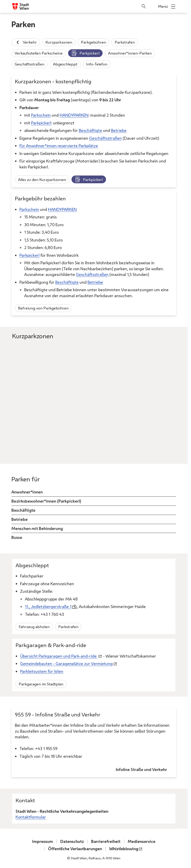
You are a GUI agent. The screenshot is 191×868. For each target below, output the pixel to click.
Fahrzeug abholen (34, 627)
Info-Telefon (97, 64)
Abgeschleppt (65, 64)
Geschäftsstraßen (29, 64)
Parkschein (41, 115)
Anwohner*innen (27, 492)
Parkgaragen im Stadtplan (41, 684)
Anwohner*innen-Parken (130, 53)
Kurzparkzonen (59, 42)
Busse (17, 537)
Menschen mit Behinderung (37, 528)
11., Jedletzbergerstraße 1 (48, 606)
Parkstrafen (125, 42)
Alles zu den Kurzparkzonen (42, 179)
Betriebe (119, 130)
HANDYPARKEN (74, 115)
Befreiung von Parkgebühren (43, 308)
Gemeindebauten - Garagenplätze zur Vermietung (66, 664)
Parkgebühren (93, 42)
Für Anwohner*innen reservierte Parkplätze (59, 146)
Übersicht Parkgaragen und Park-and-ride (59, 656)
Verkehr (26, 42)
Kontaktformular (31, 817)
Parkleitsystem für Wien (42, 671)
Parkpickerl (85, 53)
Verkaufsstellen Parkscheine (39, 53)
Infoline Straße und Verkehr (141, 769)
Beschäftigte (90, 130)
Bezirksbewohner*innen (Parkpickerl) (46, 501)
